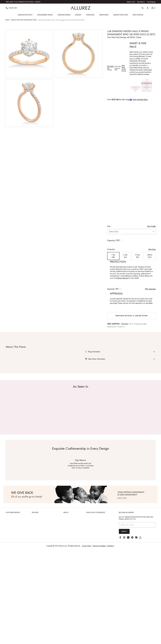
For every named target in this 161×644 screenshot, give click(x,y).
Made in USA (131, 2)
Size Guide (151, 226)
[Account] (148, 8)
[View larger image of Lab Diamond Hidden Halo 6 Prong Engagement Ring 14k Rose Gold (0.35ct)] (29, 54)
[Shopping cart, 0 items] (153, 8)
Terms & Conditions (99, 546)
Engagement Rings (45, 15)
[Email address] (137, 525)
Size (109, 226)
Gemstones (104, 15)
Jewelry (78, 15)
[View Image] (80, 494)
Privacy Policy (87, 546)
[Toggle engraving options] (131, 240)
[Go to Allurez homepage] (81, 8)
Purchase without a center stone (132, 316)
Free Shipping (151, 2)
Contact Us (121, 327)
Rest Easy (152, 249)
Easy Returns (141, 2)
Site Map (110, 546)
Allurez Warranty (123, 278)
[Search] (143, 8)
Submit (124, 531)
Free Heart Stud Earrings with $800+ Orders (23, 2)
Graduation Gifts (25, 15)
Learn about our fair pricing (124, 68)
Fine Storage (138, 15)
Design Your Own (121, 15)
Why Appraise (150, 289)
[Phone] (11, 8)
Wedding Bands (64, 15)
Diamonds (90, 15)
